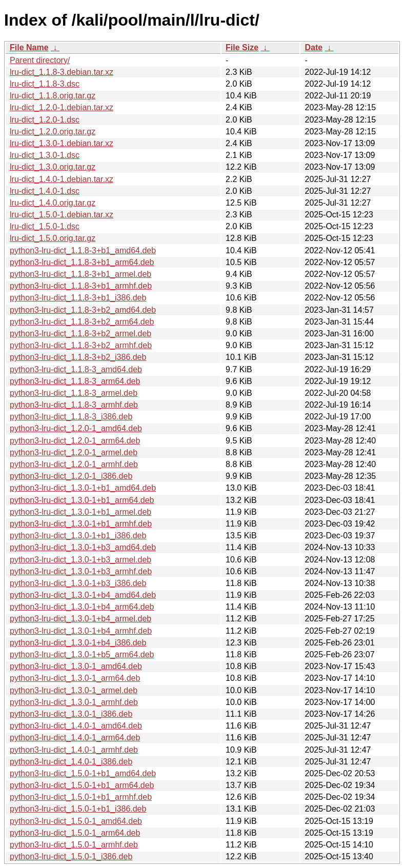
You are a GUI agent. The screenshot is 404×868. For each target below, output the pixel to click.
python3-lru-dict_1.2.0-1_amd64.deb (76, 428)
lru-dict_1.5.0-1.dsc (45, 226)
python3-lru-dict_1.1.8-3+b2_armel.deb (80, 334)
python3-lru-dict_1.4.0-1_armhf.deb (74, 750)
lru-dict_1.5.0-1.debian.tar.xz (62, 215)
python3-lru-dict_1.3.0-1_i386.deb (71, 714)
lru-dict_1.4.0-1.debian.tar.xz (62, 179)
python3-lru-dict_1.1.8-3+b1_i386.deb (78, 298)
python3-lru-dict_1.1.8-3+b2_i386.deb (78, 357)
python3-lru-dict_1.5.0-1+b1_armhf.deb (81, 797)
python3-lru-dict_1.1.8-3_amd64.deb (76, 369)
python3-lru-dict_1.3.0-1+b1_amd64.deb (83, 488)
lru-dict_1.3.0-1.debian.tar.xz (62, 143)
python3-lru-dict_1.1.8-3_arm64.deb (75, 381)
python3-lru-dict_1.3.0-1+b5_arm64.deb (82, 654)
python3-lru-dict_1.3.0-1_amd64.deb (76, 666)
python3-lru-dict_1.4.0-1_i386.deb (71, 762)
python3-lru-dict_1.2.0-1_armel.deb (74, 452)
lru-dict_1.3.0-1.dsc (45, 155)
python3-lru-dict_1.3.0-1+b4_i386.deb (78, 643)
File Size (242, 47)
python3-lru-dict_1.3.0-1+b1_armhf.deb (81, 524)
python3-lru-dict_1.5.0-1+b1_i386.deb (78, 809)
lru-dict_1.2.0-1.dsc (45, 120)
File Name (29, 47)
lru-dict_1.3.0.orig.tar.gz (53, 167)
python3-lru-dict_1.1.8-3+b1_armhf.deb (81, 286)
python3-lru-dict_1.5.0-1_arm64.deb (75, 833)
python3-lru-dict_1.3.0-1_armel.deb (74, 690)
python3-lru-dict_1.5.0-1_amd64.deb (76, 821)
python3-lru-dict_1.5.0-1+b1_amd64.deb (83, 773)
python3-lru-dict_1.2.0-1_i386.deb (71, 476)
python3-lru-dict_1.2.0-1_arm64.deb (75, 441)
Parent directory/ (40, 60)
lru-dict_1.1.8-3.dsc (45, 84)
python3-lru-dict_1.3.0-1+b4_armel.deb (80, 619)
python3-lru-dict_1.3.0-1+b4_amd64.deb (83, 595)
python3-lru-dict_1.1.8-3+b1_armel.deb (80, 274)
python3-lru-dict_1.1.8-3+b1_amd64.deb (83, 250)
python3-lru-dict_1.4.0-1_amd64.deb (76, 726)
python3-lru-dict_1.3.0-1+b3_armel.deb (80, 560)
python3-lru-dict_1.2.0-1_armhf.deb (74, 464)
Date (314, 47)
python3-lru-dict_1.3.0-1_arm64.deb (75, 678)
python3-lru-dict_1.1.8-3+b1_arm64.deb (82, 262)
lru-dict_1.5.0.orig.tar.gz (53, 238)
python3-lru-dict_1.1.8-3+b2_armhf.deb (81, 345)
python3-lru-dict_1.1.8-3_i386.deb (71, 417)
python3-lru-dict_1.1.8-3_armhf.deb (74, 405)
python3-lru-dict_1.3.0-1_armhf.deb (74, 702)
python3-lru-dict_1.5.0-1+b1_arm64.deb (82, 785)
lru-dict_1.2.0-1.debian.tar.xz (62, 107)
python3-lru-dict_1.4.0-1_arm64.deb (75, 738)
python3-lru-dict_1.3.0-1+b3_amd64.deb (83, 547)
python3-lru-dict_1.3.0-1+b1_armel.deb (80, 512)
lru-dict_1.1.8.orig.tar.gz (53, 96)
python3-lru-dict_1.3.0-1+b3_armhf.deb (81, 571)
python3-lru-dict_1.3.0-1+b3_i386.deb (78, 583)
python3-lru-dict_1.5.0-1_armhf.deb (74, 845)
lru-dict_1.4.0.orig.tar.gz (53, 203)
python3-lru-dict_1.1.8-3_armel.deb (74, 393)
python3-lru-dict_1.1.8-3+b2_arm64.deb (82, 322)
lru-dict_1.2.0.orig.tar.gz (53, 132)
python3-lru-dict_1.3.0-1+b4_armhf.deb (81, 631)
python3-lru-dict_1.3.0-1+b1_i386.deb (78, 536)
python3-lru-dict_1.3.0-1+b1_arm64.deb (82, 500)
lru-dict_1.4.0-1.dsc (45, 191)
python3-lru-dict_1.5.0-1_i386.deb (71, 856)
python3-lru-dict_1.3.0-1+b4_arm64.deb (82, 607)
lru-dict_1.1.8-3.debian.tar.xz (62, 72)
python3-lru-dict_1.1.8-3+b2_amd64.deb (83, 310)
